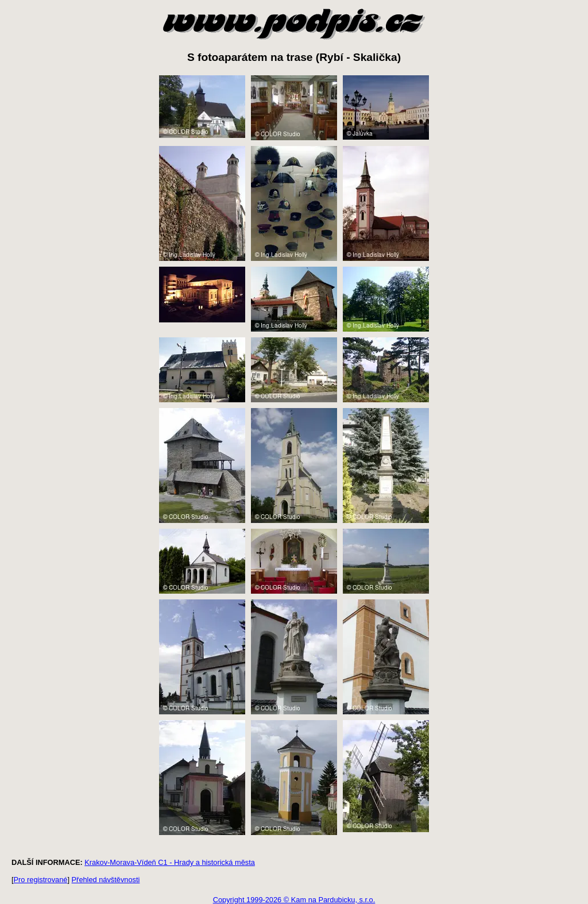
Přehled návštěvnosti (106, 880)
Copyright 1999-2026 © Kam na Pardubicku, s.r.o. (294, 900)
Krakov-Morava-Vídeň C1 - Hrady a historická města (170, 862)
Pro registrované (41, 880)
